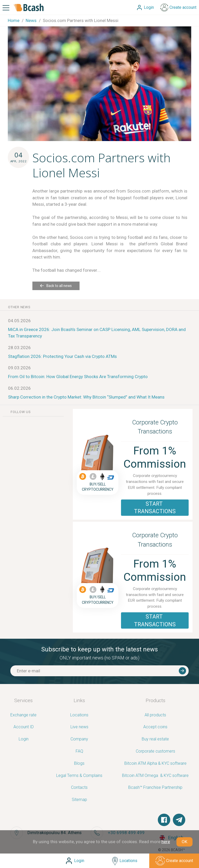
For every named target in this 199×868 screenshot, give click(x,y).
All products (155, 715)
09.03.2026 (19, 368)
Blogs (79, 764)
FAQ (79, 751)
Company (79, 739)
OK (184, 842)
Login (24, 739)
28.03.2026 (19, 348)
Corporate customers (155, 751)
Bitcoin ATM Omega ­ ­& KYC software (155, 776)
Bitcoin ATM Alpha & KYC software (155, 764)
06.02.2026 (19, 388)
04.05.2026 (19, 321)
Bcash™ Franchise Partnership (155, 788)
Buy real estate (155, 739)
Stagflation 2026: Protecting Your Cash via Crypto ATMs (62, 356)
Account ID (24, 727)
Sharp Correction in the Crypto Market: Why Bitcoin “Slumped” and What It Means (86, 397)
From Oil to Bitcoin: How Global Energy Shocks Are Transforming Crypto (78, 377)
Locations (79, 715)
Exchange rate (23, 715)
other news (19, 307)
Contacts (79, 788)
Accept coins (155, 727)
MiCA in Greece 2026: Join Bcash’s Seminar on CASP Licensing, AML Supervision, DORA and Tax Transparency (97, 333)
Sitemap (79, 800)
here (166, 842)
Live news (79, 727)
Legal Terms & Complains (79, 776)
